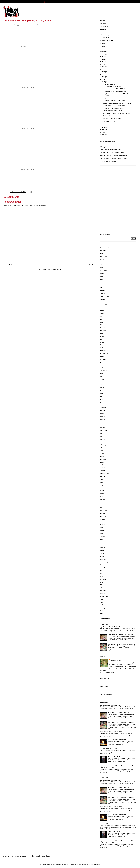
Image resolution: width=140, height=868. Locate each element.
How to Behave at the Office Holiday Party (115, 89)
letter (101, 448)
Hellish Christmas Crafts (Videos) (113, 111)
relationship (103, 511)
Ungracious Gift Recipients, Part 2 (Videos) (116, 91)
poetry (102, 491)
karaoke (102, 439)
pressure (103, 499)
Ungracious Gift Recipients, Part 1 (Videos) (116, 98)
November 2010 (108, 121)
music (102, 465)
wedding (102, 608)
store (101, 545)
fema (101, 373)
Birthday (102, 43)
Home (50, 265)
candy (102, 279)
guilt (101, 402)
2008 (104, 130)
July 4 (102, 436)
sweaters (103, 556)
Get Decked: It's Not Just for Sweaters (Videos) (117, 113)
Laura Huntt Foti (116, 660)
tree (101, 573)
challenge (103, 291)
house (102, 425)
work (101, 613)
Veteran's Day (104, 596)
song (101, 539)
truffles (102, 576)
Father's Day (104, 371)
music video (103, 468)
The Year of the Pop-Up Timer (109, 749)
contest (102, 308)
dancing (102, 322)
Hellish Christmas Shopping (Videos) (114, 108)
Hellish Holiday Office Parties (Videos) (114, 106)
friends (102, 388)
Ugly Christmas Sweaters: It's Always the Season (114, 158)
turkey (102, 582)
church (102, 302)
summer (102, 548)
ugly (101, 588)
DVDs (102, 348)
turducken (103, 579)
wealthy (102, 605)
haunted (102, 411)
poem (102, 488)
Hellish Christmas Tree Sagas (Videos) (114, 101)
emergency (103, 359)
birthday (102, 265)
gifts (101, 396)
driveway (103, 342)
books (102, 276)
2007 (104, 132)
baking (102, 262)
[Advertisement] (108, 199)
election (102, 356)
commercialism (104, 305)
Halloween (103, 23)
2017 (104, 64)
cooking (102, 311)
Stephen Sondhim (105, 542)
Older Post (92, 265)
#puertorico (103, 251)
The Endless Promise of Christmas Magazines (122, 644)
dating (102, 325)
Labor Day (103, 445)
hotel (101, 422)
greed (102, 399)
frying (102, 393)
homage (102, 419)
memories (103, 459)
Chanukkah (103, 294)
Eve (101, 362)
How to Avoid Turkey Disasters (117, 739)
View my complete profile (107, 673)
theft (101, 565)
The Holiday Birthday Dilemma (112, 118)
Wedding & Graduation (107, 41)
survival (102, 551)
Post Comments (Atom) (54, 270)
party (101, 485)
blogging (102, 273)
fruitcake (102, 391)
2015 (104, 69)
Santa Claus (104, 525)
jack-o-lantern (104, 431)
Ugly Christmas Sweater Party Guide (111, 150)
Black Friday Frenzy (114, 757)
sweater (102, 554)
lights (101, 451)
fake (101, 365)
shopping (103, 528)
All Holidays (103, 46)
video (102, 599)
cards (102, 282)
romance (103, 519)
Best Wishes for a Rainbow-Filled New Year (121, 635)
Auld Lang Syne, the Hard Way (112, 86)
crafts (102, 316)
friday (102, 385)
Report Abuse (105, 618)
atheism (102, 259)
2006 (104, 135)
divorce (102, 336)
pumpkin (102, 505)
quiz (101, 508)
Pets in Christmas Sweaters (108, 161)
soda (101, 533)
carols (102, 285)
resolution (103, 516)
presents (102, 496)
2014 (104, 72)
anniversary (103, 256)
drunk (102, 345)
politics (102, 493)
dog (101, 339)
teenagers (103, 559)
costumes (103, 313)
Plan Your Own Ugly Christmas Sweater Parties (114, 155)
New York (103, 476)
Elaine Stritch (104, 353)
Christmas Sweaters (109, 116)
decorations (103, 328)
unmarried (103, 591)
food (101, 382)
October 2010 (108, 124)
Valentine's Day (104, 35)
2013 (104, 74)
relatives (102, 513)
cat (101, 288)
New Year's (103, 32)
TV (101, 585)
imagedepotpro (83, 864)
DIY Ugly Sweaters (105, 147)
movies (102, 462)
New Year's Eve (105, 473)
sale (101, 522)
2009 (104, 127)
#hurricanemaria (105, 248)
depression (103, 331)
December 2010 (108, 84)
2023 (104, 57)
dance (102, 319)
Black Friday (104, 271)
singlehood (103, 531)
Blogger (97, 864)
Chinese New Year (105, 296)
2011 (104, 79)
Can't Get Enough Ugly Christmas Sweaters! (113, 153)
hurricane (103, 428)
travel (102, 571)
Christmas (103, 29)
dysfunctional (104, 351)
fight (101, 376)
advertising (103, 253)
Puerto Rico (103, 502)
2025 (104, 54)
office (102, 482)
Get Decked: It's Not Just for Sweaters (111, 164)
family (102, 368)
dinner (102, 333)
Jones (102, 434)
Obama (102, 479)
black (101, 268)
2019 (104, 59)
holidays (102, 416)
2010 (104, 82)
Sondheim (103, 536)
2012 (104, 77)
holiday (102, 414)
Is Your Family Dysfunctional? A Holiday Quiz (113, 732)
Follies (102, 379)
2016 (104, 67)
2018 (104, 62)
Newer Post (8, 265)
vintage (102, 602)
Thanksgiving (104, 26)
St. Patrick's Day (105, 38)
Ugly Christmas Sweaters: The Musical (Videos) (117, 103)
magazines (103, 456)
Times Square (104, 568)
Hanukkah (103, 408)
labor (101, 442)
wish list (102, 611)
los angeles (103, 453)
